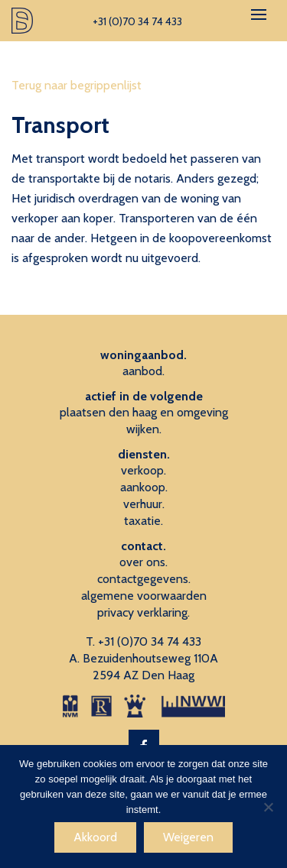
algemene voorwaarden (144, 596)
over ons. (143, 562)
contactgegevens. (144, 579)
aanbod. (143, 371)
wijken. (144, 429)
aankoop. (144, 487)
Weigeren (188, 837)
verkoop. (143, 470)
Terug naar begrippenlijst (77, 85)
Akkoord (95, 837)
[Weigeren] (268, 807)
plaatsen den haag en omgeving (144, 412)
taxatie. (143, 521)
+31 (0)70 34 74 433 (150, 641)
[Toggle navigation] (259, 15)
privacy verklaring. (143, 612)
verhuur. (144, 504)
